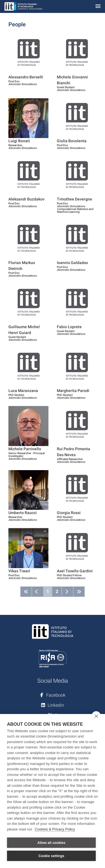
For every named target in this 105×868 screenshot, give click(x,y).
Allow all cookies (51, 843)
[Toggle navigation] (98, 7)
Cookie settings (51, 856)
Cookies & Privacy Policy (55, 829)
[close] (96, 716)
